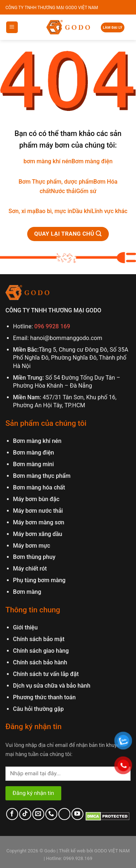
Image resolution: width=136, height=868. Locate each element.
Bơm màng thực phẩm (42, 476)
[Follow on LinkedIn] (64, 814)
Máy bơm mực (32, 546)
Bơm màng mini (34, 464)
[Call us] (51, 814)
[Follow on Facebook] (12, 814)
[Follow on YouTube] (77, 814)
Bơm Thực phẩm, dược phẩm (56, 182)
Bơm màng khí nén (37, 441)
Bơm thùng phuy (34, 557)
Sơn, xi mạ (22, 211)
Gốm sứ (86, 191)
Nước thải (63, 191)
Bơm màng (27, 592)
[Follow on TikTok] (25, 814)
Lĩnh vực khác (110, 211)
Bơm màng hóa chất (39, 487)
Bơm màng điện (92, 161)
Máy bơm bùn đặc (36, 499)
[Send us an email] (38, 814)
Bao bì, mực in (54, 211)
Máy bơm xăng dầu (38, 534)
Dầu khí (82, 211)
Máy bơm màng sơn (39, 522)
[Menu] (12, 27)
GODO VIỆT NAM (112, 851)
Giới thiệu (25, 627)
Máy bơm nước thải (38, 511)
